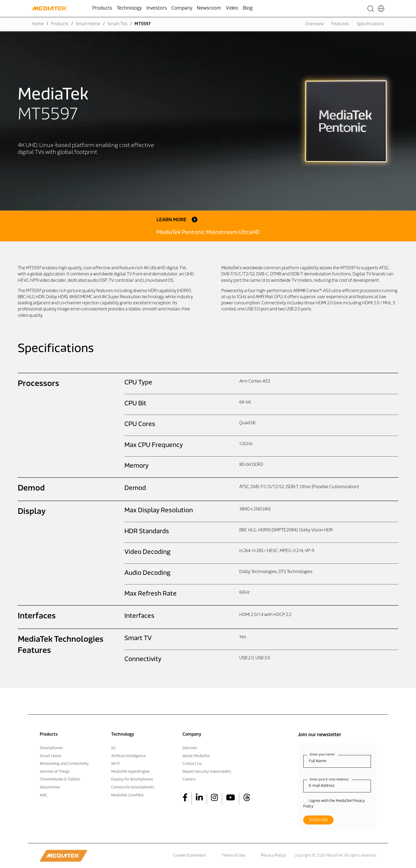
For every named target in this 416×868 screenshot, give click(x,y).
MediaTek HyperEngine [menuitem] (130, 772)
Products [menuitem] (102, 8)
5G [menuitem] (113, 748)
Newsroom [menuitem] (209, 8)
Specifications (370, 24)
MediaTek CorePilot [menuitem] (127, 795)
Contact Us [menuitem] (192, 764)
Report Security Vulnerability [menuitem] (207, 772)
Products (60, 24)
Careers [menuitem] (189, 780)
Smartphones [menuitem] (51, 748)
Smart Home (88, 24)
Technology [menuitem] (129, 8)
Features (340, 24)
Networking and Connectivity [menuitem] (64, 764)
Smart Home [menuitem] (51, 756)
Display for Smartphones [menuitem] (132, 780)
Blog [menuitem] (248, 8)
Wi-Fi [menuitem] (115, 764)
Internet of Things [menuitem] (55, 772)
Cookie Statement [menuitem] (190, 856)
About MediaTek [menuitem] (196, 756)
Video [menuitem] (232, 8)
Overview (314, 24)
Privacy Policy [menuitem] (274, 856)
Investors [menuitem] (157, 8)
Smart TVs (117, 24)
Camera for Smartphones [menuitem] (133, 787)
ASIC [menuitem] (44, 795)
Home (38, 24)
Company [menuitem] (182, 8)
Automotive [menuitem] (50, 787)
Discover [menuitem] (190, 748)
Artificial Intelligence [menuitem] (129, 756)
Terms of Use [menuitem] (233, 856)
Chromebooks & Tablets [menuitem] (60, 780)
